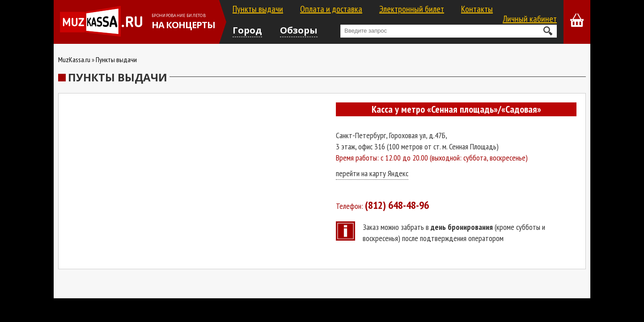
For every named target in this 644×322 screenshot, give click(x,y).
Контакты (477, 9)
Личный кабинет (530, 19)
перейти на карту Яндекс (372, 173)
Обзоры (299, 30)
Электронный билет (412, 9)
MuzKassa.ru (74, 59)
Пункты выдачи (258, 9)
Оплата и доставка (331, 9)
